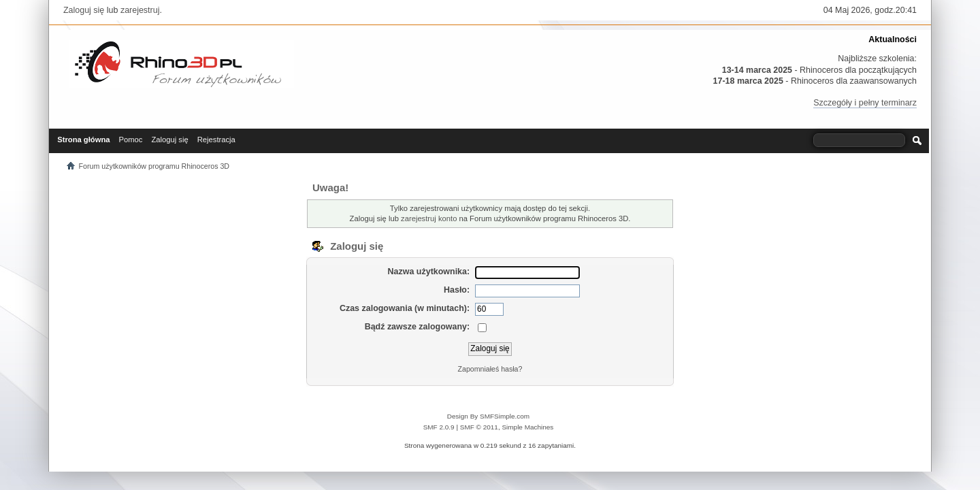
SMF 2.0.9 (439, 427)
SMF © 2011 (479, 427)
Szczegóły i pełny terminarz (865, 103)
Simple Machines (527, 427)
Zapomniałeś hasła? (490, 369)
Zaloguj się (84, 10)
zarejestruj (140, 10)
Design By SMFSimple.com (488, 416)
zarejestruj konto (429, 218)
